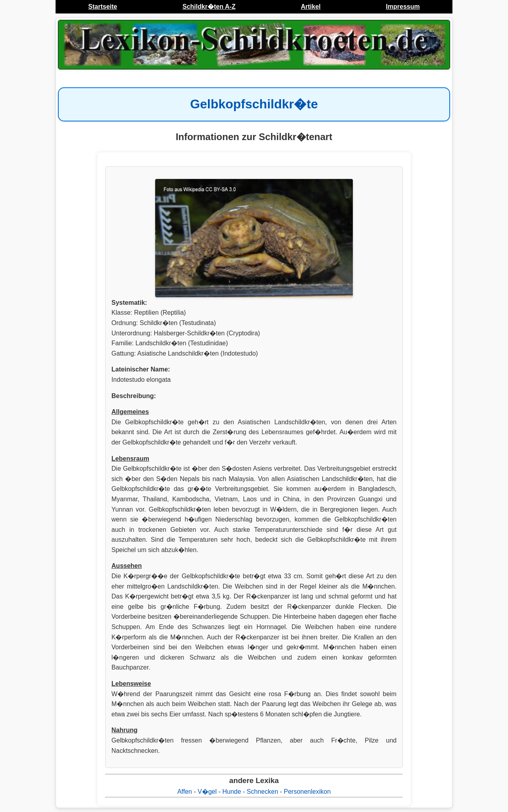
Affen (185, 792)
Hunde (232, 792)
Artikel (311, 7)
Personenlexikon (307, 792)
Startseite (103, 7)
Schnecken (263, 792)
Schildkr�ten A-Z (209, 7)
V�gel (207, 792)
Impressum (403, 7)
